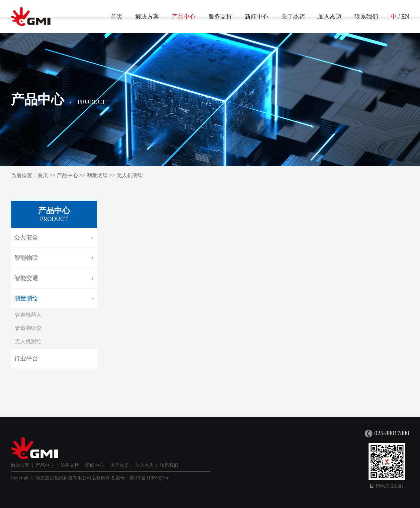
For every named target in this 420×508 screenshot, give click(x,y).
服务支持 (220, 17)
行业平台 (26, 358)
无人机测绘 (130, 175)
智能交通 (26, 278)
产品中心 (184, 17)
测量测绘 (97, 175)
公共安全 (26, 238)
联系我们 (366, 17)
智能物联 (26, 258)
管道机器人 (28, 315)
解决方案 (147, 17)
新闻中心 (257, 17)
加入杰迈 (330, 17)
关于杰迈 (293, 17)
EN (405, 17)
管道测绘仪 (28, 328)
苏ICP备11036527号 (149, 478)
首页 (117, 17)
